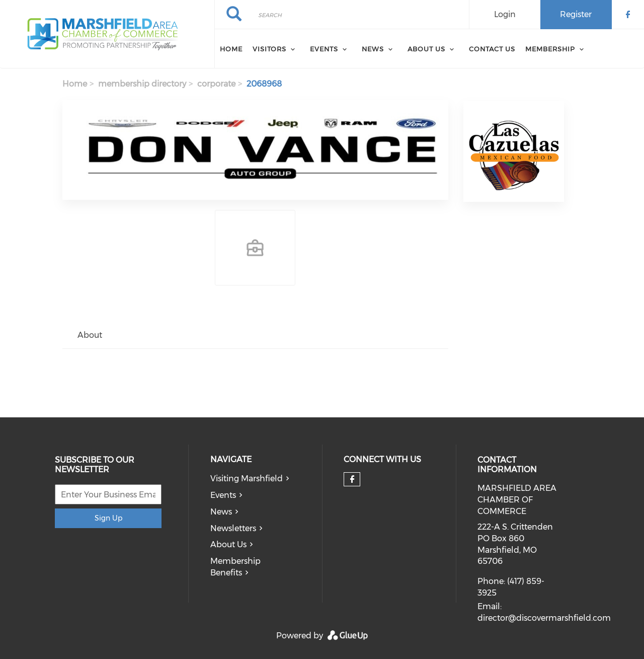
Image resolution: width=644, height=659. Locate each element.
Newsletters (233, 528)
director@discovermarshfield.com (544, 618)
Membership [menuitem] (550, 49)
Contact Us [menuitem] (492, 49)
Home (75, 84)
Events (223, 495)
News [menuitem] (373, 49)
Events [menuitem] (324, 49)
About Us (228, 544)
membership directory (142, 84)
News (221, 512)
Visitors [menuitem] (269, 49)
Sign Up (108, 518)
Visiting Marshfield (247, 479)
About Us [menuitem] (426, 49)
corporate (216, 84)
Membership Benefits (235, 567)
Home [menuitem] (231, 49)
